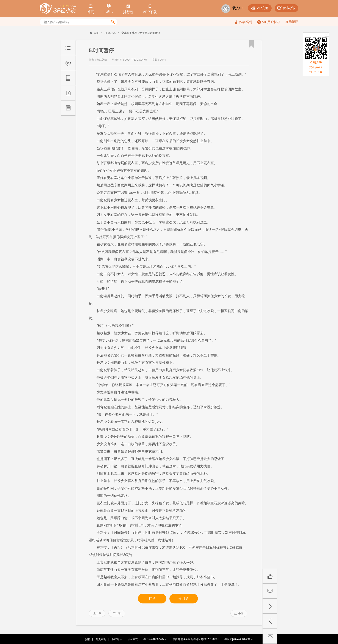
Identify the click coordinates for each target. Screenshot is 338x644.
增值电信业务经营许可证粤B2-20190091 (196, 639)
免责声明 (101, 639)
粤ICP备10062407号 (155, 639)
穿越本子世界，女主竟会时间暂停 (141, 33)
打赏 (152, 599)
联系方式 (133, 639)
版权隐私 (117, 639)
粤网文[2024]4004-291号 (239, 639)
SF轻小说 (110, 33)
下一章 (117, 613)
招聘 (88, 639)
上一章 (97, 613)
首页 (96, 33)
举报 (239, 613)
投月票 (184, 599)
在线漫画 (292, 22)
